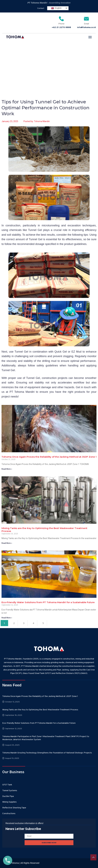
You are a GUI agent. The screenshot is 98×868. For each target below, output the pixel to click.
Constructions (9, 814)
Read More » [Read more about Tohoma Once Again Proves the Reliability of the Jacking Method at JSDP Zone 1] (7, 469)
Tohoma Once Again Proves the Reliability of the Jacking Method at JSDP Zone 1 (49, 457)
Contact (41, 8)
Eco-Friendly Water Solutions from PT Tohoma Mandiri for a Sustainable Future (48, 602)
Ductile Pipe (8, 796)
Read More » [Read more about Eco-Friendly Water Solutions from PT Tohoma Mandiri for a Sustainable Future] (7, 618)
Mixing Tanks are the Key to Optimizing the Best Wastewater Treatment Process (40, 710)
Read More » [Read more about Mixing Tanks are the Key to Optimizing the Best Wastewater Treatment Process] (7, 543)
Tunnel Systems (10, 791)
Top (93, 857)
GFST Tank (7, 785)
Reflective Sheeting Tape (14, 808)
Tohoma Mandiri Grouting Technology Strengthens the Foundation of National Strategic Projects (47, 753)
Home (7, 61)
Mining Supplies (9, 802)
